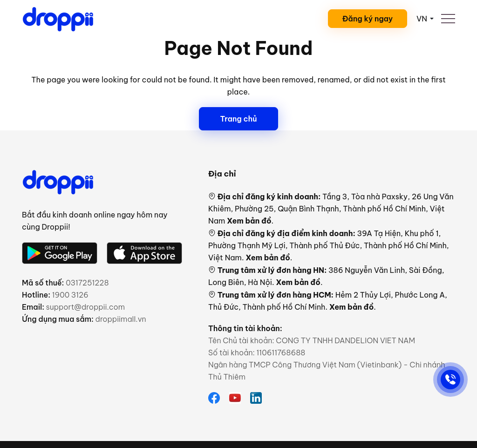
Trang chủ (238, 119)
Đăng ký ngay (368, 19)
